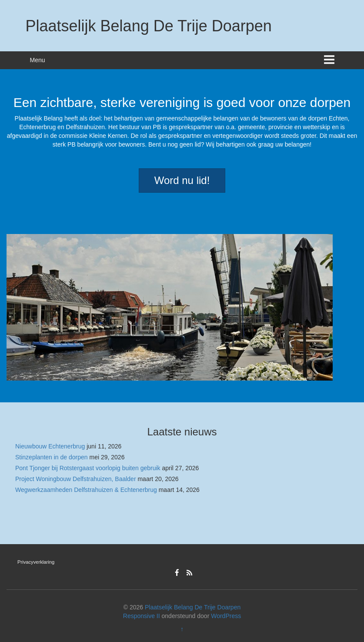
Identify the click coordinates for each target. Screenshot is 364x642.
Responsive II (142, 616)
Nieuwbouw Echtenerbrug (50, 446)
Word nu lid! (182, 180)
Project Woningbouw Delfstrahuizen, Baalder (76, 479)
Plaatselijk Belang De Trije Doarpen (149, 26)
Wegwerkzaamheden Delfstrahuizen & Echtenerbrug (86, 490)
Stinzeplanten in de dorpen (52, 457)
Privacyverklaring (36, 562)
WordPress (226, 616)
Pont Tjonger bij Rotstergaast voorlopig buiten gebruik (88, 468)
